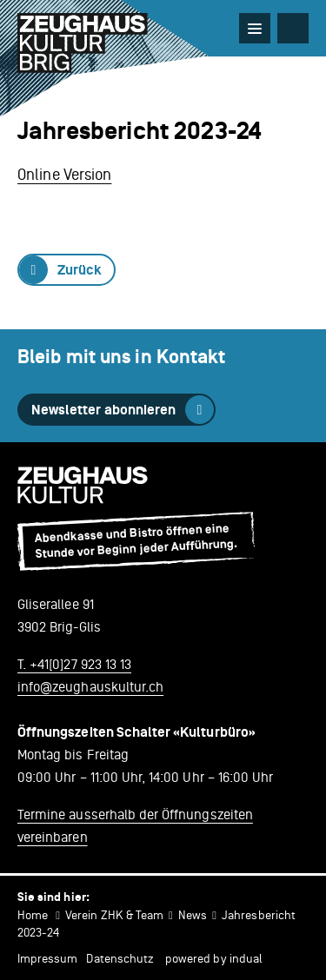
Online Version (64, 174)
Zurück (80, 270)
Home (33, 915)
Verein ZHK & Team (114, 915)
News (193, 915)
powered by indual (214, 958)
